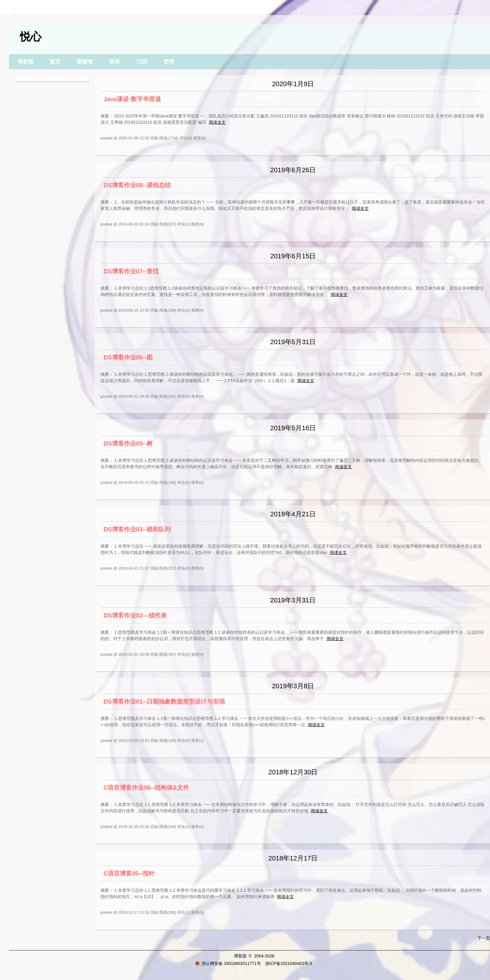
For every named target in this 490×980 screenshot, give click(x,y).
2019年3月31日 (293, 600)
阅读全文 (217, 122)
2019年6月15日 (293, 256)
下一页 (484, 938)
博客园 (25, 62)
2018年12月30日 (293, 772)
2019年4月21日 (293, 514)
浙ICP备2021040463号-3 (289, 963)
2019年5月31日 (293, 342)
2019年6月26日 (293, 170)
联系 (115, 62)
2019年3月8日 (293, 686)
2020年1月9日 (293, 84)
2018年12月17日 (293, 858)
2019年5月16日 (293, 428)
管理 (169, 62)
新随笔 (85, 62)
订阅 (142, 62)
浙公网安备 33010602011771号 (228, 963)
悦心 (31, 37)
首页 (55, 62)
